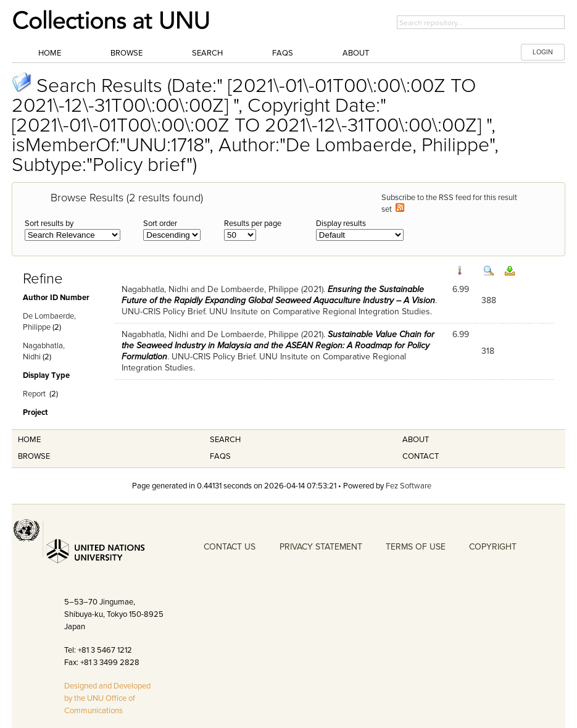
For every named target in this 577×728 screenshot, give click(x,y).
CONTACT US (230, 547)
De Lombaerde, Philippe (253, 289)
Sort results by (49, 224)
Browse (127, 53)
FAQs (283, 53)
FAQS (220, 456)
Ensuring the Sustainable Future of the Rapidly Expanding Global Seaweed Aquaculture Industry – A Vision (278, 295)
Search (207, 53)
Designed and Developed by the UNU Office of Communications (107, 698)
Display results (341, 224)
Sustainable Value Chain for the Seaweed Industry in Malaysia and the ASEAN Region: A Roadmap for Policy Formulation (278, 345)
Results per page (253, 224)
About (356, 53)
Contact (421, 456)
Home (50, 53)
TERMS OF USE (416, 547)
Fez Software (409, 486)
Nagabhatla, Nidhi (155, 289)
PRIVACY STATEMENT (321, 547)
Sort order (160, 224)
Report (34, 394)
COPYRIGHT (493, 547)
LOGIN (543, 52)
